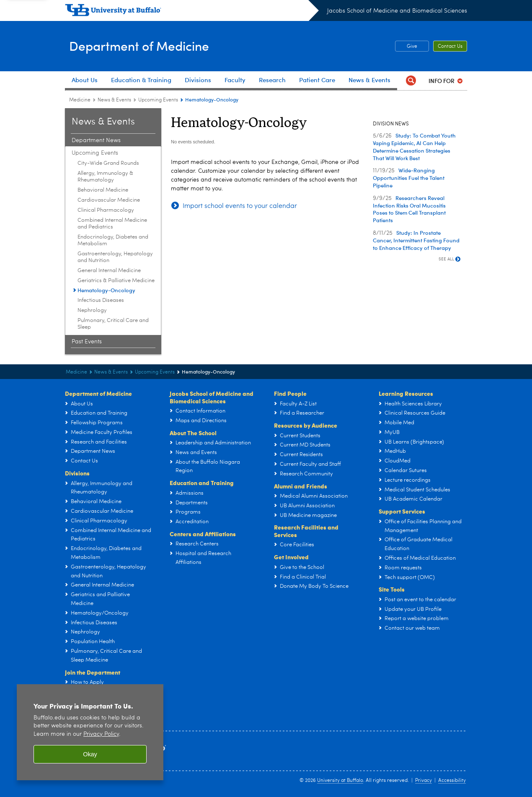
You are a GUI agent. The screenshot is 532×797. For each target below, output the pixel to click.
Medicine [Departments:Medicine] (80, 100)
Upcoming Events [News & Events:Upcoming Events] (158, 100)
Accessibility (452, 781)
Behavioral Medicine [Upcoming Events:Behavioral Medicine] (103, 190)
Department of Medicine (150, 45)
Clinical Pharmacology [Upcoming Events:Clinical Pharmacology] (106, 210)
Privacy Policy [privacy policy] (101, 734)
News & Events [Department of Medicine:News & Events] (114, 100)
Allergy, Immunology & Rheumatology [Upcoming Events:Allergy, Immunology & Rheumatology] (105, 177)
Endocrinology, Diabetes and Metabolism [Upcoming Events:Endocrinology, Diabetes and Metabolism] (113, 240)
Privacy (424, 781)
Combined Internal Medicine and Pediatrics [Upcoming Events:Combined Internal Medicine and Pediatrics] (112, 224)
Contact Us (450, 47)
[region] (90, 732)
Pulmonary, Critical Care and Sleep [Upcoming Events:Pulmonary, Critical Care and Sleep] (113, 324)
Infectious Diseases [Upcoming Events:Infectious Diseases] (101, 300)
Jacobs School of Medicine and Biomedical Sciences (397, 11)
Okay (90, 754)
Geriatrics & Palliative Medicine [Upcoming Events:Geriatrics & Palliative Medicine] (116, 281)
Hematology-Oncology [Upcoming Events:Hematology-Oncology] (106, 290)
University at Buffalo (340, 781)
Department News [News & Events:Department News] (96, 140)
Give (412, 47)
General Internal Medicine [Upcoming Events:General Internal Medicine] (109, 271)
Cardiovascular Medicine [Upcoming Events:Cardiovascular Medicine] (109, 200)
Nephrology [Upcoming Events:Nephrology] (92, 310)
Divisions (77, 473)
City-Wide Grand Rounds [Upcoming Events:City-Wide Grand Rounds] (108, 163)
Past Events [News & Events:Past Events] (87, 342)
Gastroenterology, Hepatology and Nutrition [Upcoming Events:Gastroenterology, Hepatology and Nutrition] (115, 257)
